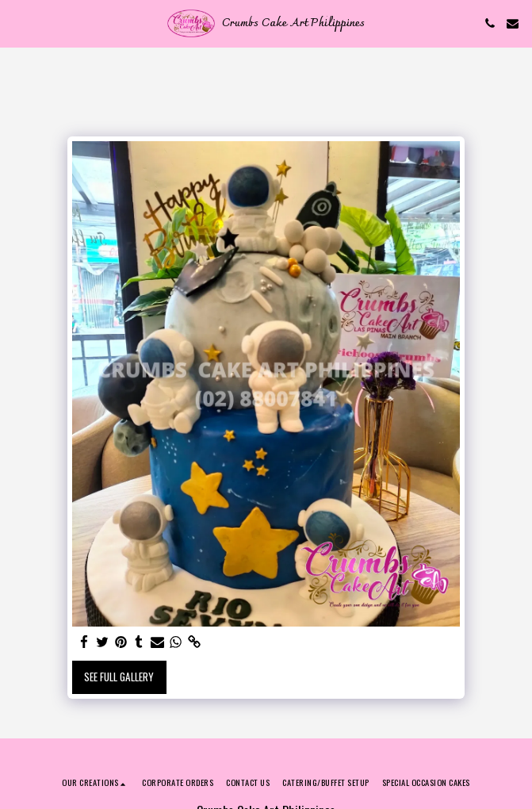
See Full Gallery (119, 677)
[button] (17, 23)
